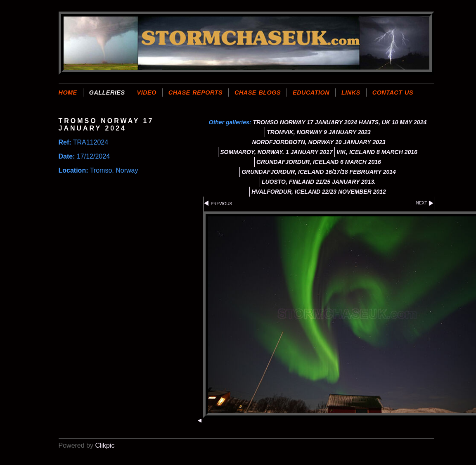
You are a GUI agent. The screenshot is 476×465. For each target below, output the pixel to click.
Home (68, 93)
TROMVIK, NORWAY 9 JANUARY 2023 (319, 132)
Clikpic (105, 445)
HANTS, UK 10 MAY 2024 (393, 122)
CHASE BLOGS (258, 93)
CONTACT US (393, 93)
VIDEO (147, 93)
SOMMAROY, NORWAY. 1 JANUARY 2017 (276, 152)
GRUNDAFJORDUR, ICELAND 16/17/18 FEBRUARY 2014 (319, 172)
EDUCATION (311, 93)
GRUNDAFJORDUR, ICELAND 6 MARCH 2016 (319, 162)
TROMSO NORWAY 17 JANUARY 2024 (305, 122)
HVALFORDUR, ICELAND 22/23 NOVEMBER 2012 (319, 192)
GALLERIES (107, 93)
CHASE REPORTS (195, 93)
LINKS (351, 93)
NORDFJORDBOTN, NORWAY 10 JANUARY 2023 (319, 142)
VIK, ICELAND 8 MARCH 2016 (377, 152)
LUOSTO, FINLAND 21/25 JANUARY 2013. (319, 182)
